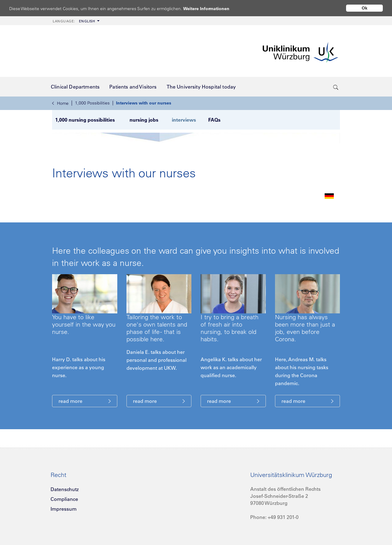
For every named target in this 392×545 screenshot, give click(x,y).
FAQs (214, 120)
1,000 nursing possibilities (85, 120)
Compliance (64, 499)
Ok (365, 8)
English (74, 21)
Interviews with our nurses (144, 103)
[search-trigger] (336, 87)
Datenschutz (65, 489)
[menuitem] (75, 21)
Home (60, 103)
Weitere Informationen (212, 8)
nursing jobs (145, 120)
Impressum (64, 509)
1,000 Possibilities (92, 103)
